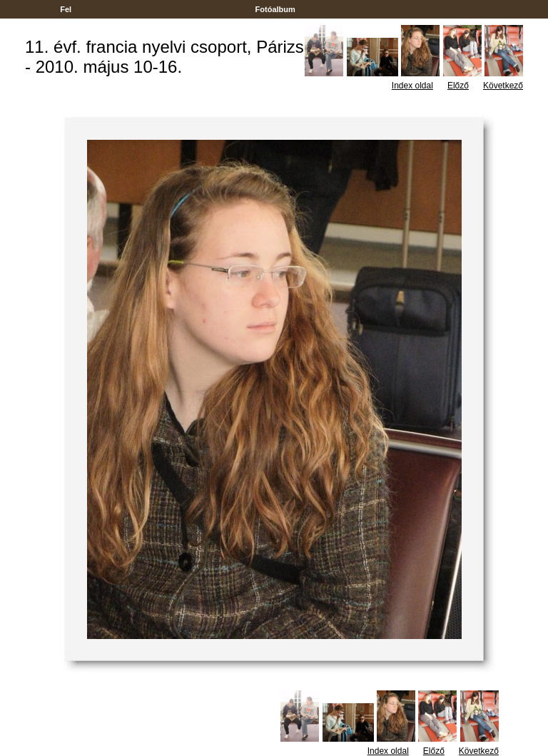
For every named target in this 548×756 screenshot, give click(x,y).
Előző (458, 86)
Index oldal (412, 86)
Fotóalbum (275, 9)
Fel (66, 9)
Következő (503, 86)
